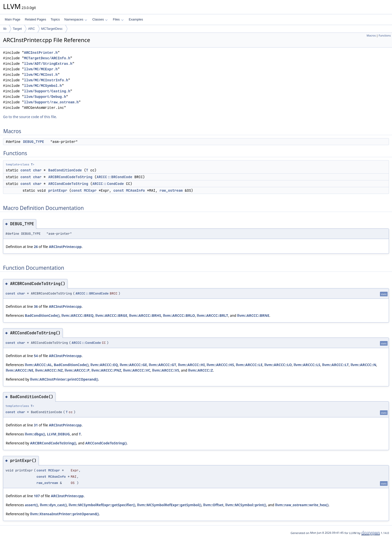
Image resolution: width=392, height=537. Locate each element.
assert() (31, 505)
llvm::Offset (213, 505)
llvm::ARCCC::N (363, 365)
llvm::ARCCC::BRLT (212, 315)
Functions (385, 36)
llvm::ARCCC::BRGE (111, 315)
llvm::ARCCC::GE (133, 365)
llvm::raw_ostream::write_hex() (302, 505)
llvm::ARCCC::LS (307, 365)
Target (17, 29)
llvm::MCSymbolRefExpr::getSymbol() (169, 505)
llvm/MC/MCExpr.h (41, 69)
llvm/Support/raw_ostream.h (51, 102)
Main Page (12, 19)
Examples (136, 19)
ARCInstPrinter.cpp (65, 247)
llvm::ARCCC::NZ (49, 370)
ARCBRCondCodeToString (70, 177)
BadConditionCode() (42, 315)
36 (36, 306)
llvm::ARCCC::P (77, 370)
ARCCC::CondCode (108, 184)
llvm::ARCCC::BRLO (179, 315)
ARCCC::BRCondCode (114, 177)
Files (118, 19)
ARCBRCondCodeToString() (53, 443)
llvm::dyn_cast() (53, 505)
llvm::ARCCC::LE (249, 365)
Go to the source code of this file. (30, 117)
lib (5, 29)
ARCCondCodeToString (68, 184)
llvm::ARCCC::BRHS (145, 315)
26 (36, 247)
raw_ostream (171, 190)
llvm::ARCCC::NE (19, 370)
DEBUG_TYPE (33, 142)
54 (36, 356)
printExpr (58, 190)
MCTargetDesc (52, 29)
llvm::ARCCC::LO (278, 365)
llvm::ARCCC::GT (162, 365)
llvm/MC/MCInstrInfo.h (46, 80)
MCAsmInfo (135, 190)
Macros (371, 36)
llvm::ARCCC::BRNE (253, 315)
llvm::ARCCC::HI (191, 365)
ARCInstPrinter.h (41, 53)
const (26, 170)
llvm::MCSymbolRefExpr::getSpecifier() (102, 505)
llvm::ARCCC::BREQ (77, 315)
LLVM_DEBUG (58, 434)
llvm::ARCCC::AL (38, 365)
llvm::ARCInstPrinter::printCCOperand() (64, 379)
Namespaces (76, 19)
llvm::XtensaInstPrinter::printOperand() (64, 514)
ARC (31, 29)
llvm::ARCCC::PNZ (106, 370)
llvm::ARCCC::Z (201, 370)
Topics (55, 19)
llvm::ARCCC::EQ (104, 365)
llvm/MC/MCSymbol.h (43, 86)
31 (36, 425)
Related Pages (35, 19)
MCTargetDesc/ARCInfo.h (47, 58)
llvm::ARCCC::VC (137, 370)
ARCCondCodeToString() (106, 443)
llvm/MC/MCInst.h (41, 75)
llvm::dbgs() (35, 434)
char (37, 170)
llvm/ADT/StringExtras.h (48, 64)
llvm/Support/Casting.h (47, 91)
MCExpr (90, 190)
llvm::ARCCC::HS (220, 365)
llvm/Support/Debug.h (45, 97)
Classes (100, 19)
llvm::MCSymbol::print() (246, 505)
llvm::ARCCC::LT (335, 365)
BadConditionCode (65, 170)
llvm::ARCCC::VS (166, 370)
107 (37, 496)
